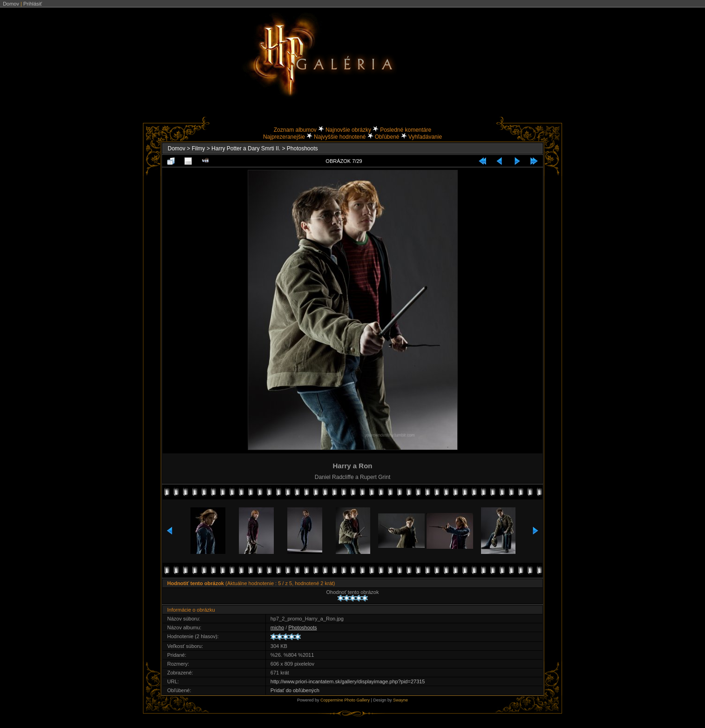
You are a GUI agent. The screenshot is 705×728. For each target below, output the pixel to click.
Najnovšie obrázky (348, 130)
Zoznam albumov (295, 130)
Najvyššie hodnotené (340, 137)
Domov (11, 4)
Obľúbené (387, 137)
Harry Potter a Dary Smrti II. (246, 148)
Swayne (400, 700)
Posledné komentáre (406, 130)
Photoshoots (302, 148)
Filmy (199, 148)
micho (277, 627)
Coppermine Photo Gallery (345, 700)
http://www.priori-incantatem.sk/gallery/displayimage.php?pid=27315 (348, 681)
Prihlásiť (33, 4)
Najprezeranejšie (284, 137)
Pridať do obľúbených (295, 690)
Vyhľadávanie (425, 137)
